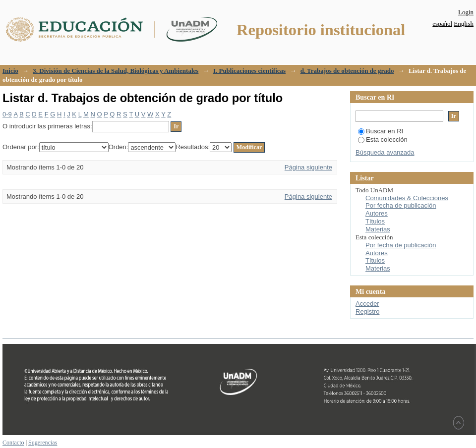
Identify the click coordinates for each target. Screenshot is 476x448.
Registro (367, 311)
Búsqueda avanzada (385, 152)
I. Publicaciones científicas (249, 71)
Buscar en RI (381, 131)
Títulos (375, 221)
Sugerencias (43, 443)
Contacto (13, 443)
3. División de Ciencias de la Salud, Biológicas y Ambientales (116, 71)
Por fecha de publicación (401, 205)
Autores (377, 213)
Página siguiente (308, 167)
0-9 (7, 114)
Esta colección (383, 140)
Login (466, 12)
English (464, 24)
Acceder (367, 304)
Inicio (10, 71)
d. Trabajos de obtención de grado (347, 71)
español (442, 24)
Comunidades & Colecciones (407, 198)
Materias (378, 229)
